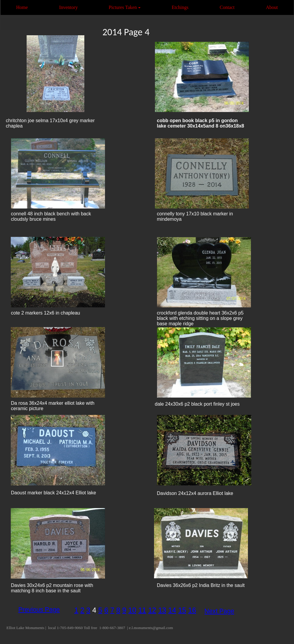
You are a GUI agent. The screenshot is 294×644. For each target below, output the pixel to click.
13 (162, 610)
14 (172, 610)
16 (192, 610)
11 (142, 610)
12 (152, 610)
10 (132, 610)
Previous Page (39, 610)
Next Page (220, 611)
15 (182, 610)
